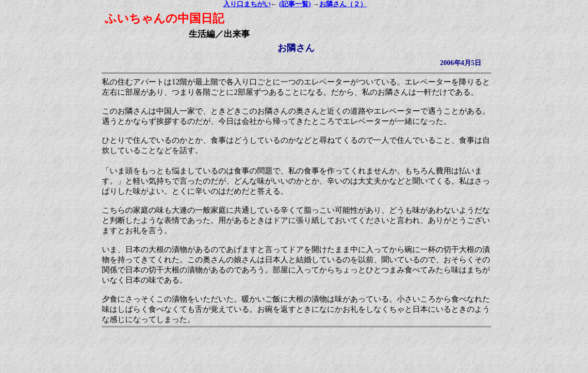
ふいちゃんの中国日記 (164, 18)
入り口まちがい (247, 4)
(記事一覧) (295, 4)
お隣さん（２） (343, 4)
